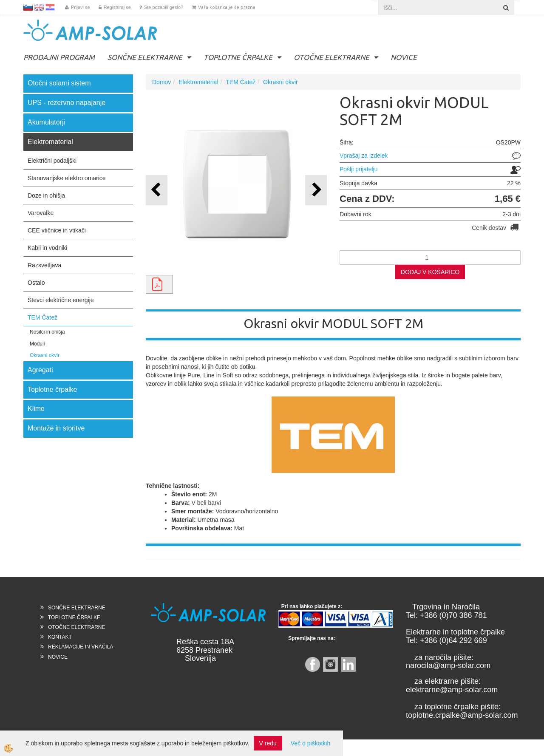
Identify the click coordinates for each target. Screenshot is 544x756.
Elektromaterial (198, 82)
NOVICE (404, 57)
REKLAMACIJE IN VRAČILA (81, 647)
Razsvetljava (44, 265)
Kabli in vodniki (47, 248)
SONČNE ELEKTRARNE (145, 57)
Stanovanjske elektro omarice (67, 178)
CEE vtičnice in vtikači (57, 230)
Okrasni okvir (45, 355)
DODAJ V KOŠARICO (430, 272)
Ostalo (36, 283)
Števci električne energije (61, 300)
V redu (268, 743)
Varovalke (41, 213)
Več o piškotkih (310, 743)
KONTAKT (60, 637)
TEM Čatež (42, 317)
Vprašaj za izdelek (364, 156)
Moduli (37, 344)
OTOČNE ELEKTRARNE (331, 57)
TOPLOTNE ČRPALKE (238, 57)
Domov (161, 82)
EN (39, 7)
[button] (316, 190)
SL (28, 7)
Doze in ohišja (46, 195)
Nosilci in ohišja (47, 332)
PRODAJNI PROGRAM (59, 57)
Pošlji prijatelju (358, 169)
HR (50, 7)
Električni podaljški (52, 161)
